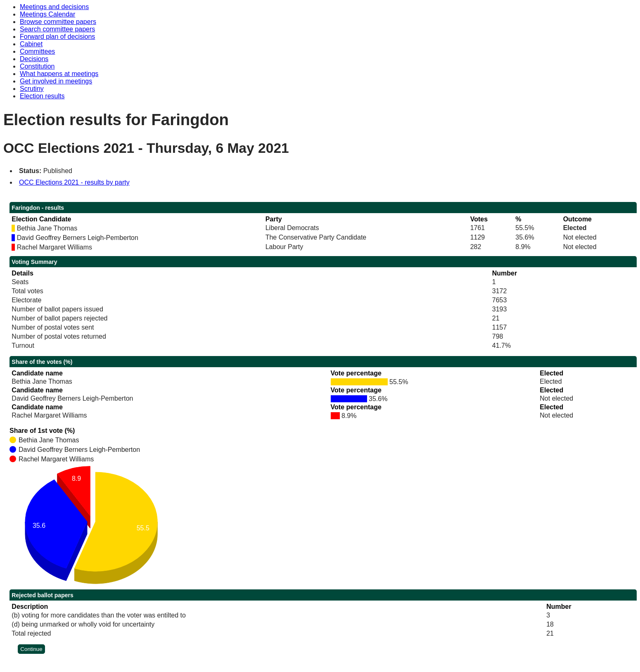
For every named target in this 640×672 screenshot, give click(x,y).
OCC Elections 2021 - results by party (74, 182)
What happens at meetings (59, 74)
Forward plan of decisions (57, 37)
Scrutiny (32, 89)
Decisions (34, 59)
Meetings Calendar (47, 14)
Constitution (37, 66)
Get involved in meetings (56, 81)
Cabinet (31, 44)
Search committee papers (57, 29)
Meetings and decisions (54, 7)
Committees (37, 51)
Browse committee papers (58, 22)
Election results (42, 96)
